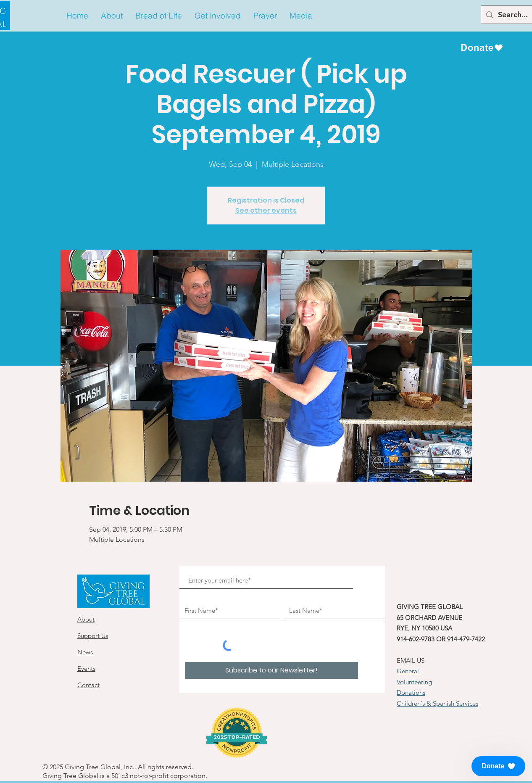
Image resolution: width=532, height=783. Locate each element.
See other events (266, 210)
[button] (112, 16)
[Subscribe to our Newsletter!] (271, 670)
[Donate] (482, 47)
